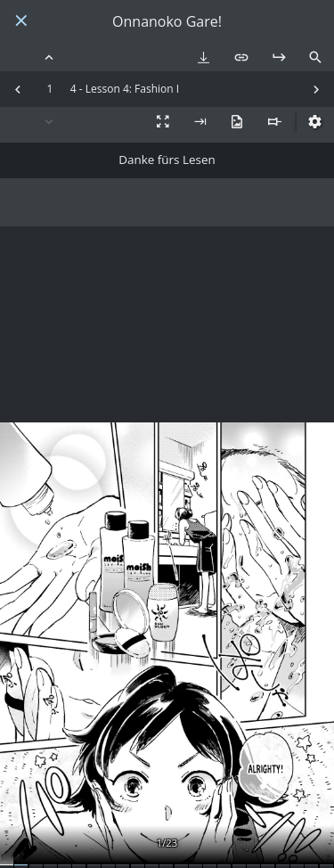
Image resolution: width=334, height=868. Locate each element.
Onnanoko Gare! (167, 22)
